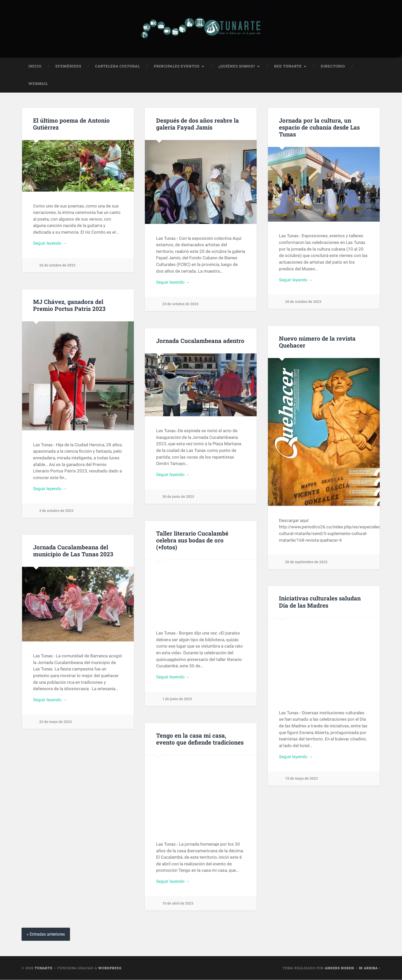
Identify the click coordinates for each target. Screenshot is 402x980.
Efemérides (68, 66)
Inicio (35, 66)
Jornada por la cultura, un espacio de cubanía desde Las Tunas (319, 127)
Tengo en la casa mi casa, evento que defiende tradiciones (200, 739)
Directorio (333, 66)
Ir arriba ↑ (370, 968)
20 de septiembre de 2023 (306, 562)
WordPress (110, 968)
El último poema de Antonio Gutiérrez (71, 124)
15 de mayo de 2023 (301, 779)
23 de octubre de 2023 (180, 305)
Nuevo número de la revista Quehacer (317, 342)
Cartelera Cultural (118, 66)
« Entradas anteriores (46, 934)
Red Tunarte (288, 66)
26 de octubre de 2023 (57, 266)
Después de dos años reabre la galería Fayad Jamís (198, 124)
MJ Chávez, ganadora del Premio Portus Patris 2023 (69, 305)
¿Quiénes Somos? (237, 66)
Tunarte (44, 968)
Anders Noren (339, 968)
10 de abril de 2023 (178, 904)
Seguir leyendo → (50, 244)
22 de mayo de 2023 (56, 722)
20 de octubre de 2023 (303, 302)
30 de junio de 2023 (178, 497)
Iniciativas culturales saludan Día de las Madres (320, 602)
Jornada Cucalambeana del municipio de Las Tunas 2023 (73, 551)
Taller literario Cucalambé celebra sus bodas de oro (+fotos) (192, 540)
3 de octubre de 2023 (56, 511)
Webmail (38, 84)
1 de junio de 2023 (177, 700)
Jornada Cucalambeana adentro (200, 341)
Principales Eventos (177, 66)
